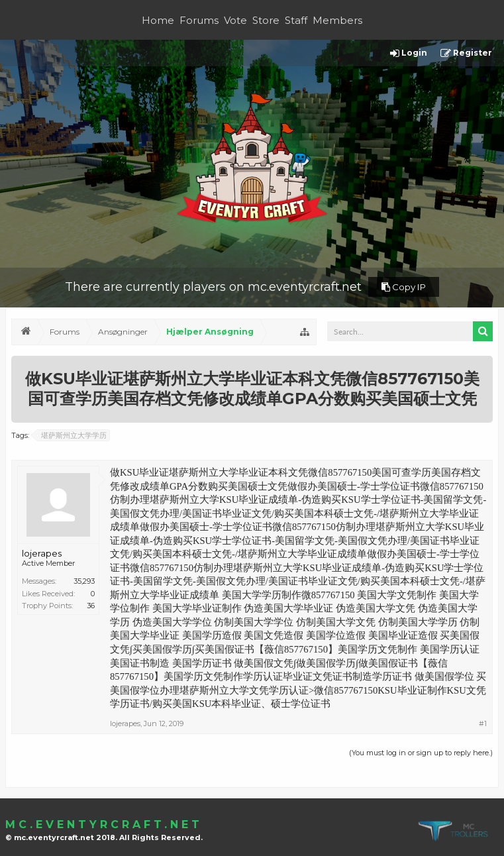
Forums (199, 20)
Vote (235, 20)
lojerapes (42, 553)
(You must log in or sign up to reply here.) (421, 753)
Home (158, 20)
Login (409, 53)
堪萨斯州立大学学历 (72, 435)
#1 (483, 723)
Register (466, 53)
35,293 (84, 581)
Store (266, 20)
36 (91, 606)
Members (337, 20)
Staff (296, 20)
